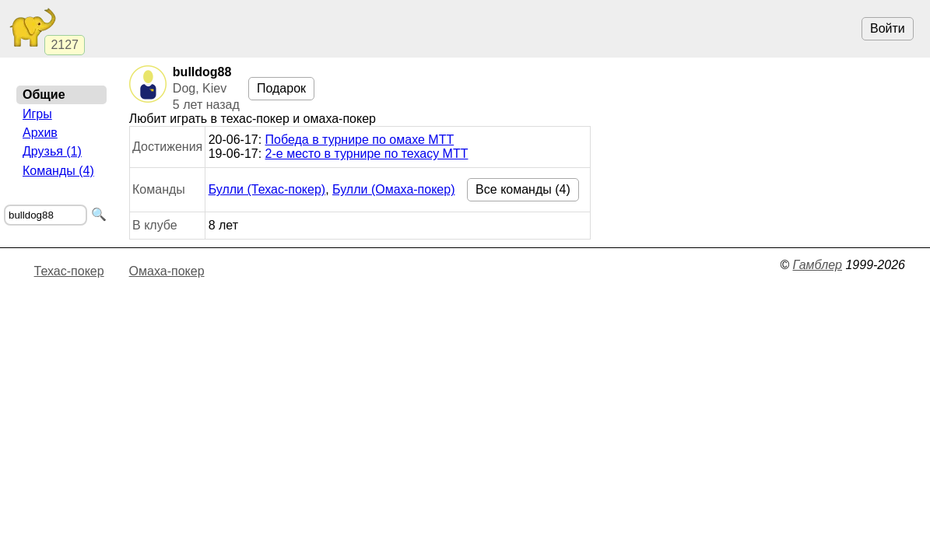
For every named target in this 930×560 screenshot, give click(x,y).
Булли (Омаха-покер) (393, 189)
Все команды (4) (523, 189)
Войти (888, 28)
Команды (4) (58, 171)
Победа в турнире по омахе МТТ (360, 140)
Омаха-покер (167, 271)
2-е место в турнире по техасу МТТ (367, 154)
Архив (40, 133)
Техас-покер (69, 271)
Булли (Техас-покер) (267, 189)
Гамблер (817, 265)
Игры (37, 114)
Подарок (281, 88)
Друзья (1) (52, 151)
